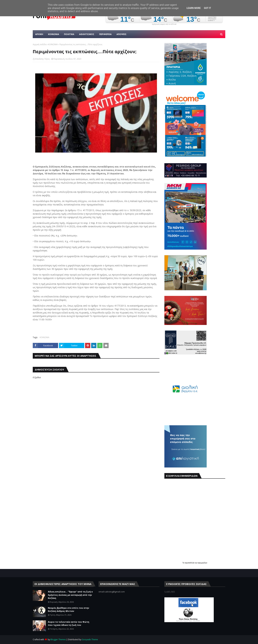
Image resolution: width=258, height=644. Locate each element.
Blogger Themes (58, 639)
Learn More (193, 8)
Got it (207, 8)
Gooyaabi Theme (90, 639)
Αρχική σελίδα (40, 44)
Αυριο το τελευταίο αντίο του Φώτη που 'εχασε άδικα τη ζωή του (69, 623)
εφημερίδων (203, 563)
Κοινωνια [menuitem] (54, 34)
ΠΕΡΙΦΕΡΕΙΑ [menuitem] (105, 34)
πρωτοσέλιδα (190, 563)
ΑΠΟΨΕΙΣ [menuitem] (122, 34)
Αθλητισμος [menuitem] (87, 34)
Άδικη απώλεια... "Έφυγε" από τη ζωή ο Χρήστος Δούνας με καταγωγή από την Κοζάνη (70, 595)
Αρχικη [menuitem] (39, 34)
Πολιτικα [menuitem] (69, 34)
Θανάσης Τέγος (42, 59)
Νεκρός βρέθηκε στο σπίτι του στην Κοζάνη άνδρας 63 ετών (68, 610)
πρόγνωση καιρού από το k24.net (164, 24)
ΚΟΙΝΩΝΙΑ (53, 44)
